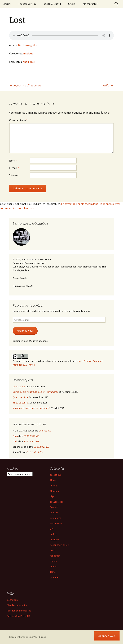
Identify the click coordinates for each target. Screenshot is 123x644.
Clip (52, 496)
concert (54, 513)
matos (53, 534)
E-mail (14, 168)
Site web (14, 175)
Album (53, 480)
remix (53, 550)
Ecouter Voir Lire (28, 4)
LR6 (52, 529)
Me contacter (90, 4)
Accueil (7, 4)
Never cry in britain (60, 545)
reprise (54, 561)
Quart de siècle (21, 397)
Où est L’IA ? (19, 386)
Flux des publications (18, 605)
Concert (54, 507)
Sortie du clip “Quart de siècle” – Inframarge (36, 392)
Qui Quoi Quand (52, 4)
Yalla (108, 85)
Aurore (53, 486)
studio (53, 566)
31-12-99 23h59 (20, 403)
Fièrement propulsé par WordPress (28, 637)
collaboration (57, 502)
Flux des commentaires (19, 611)
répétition (55, 556)
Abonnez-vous (25, 331)
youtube (54, 577)
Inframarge (56, 518)
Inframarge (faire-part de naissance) (31, 408)
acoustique (56, 475)
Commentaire (18, 120)
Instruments (56, 523)
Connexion (12, 600)
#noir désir (29, 62)
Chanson (54, 491)
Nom (13, 161)
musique (28, 53)
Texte (53, 572)
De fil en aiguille (28, 45)
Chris (15, 436)
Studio (72, 4)
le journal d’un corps (25, 85)
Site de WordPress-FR (18, 616)
